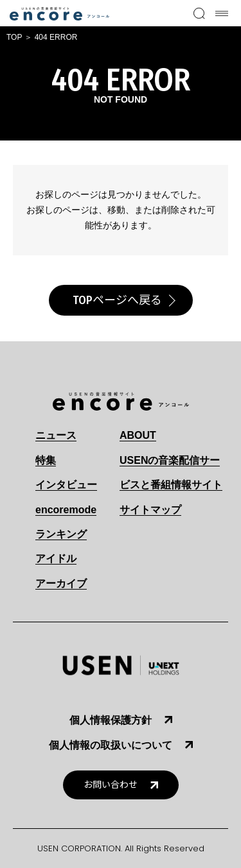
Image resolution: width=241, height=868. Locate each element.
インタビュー (66, 485)
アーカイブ (61, 583)
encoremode (66, 510)
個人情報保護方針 (111, 720)
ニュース (56, 435)
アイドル (56, 558)
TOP (14, 37)
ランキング (61, 534)
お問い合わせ (111, 785)
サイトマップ (150, 510)
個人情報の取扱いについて (111, 745)
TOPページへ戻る (117, 300)
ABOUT (138, 435)
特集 (46, 460)
